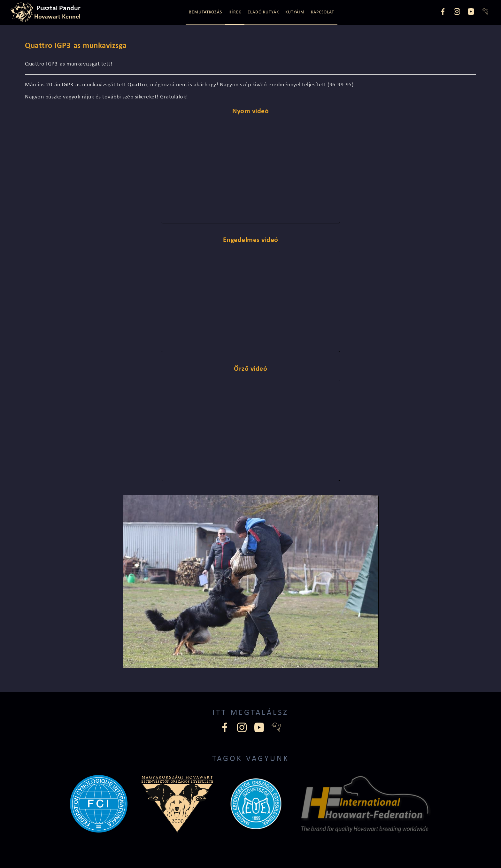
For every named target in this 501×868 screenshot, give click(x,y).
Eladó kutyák (263, 12)
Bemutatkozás (205, 12)
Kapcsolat (323, 12)
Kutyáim (295, 12)
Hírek (235, 12)
